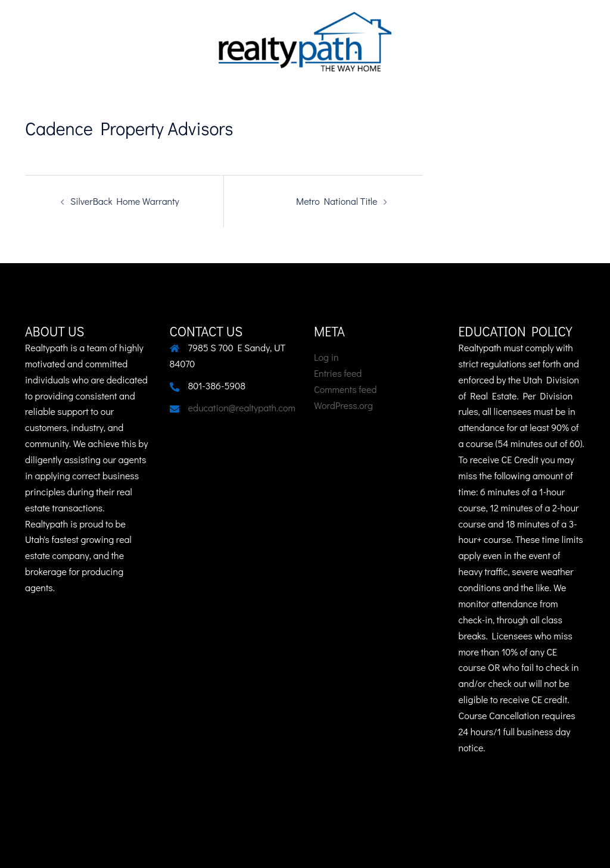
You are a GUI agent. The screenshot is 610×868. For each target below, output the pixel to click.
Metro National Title (337, 201)
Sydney (52, 848)
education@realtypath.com (242, 408)
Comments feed (345, 389)
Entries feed (338, 373)
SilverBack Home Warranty (125, 201)
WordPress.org (343, 405)
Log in (326, 357)
